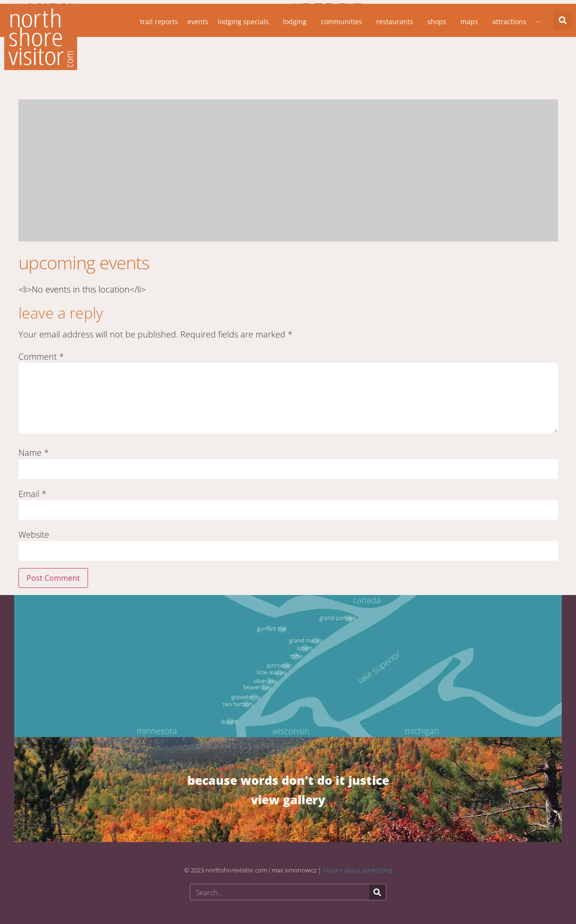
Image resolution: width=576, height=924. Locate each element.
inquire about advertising (358, 870)
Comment (41, 356)
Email (32, 494)
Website (34, 534)
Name (34, 453)
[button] (563, 20)
